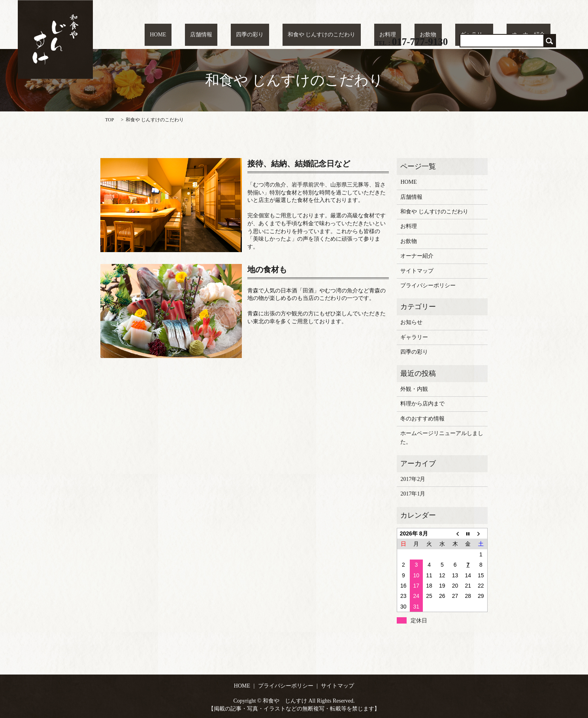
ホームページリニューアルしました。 (442, 438)
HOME (238, 35)
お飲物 (455, 35)
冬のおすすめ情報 (422, 419)
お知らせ (411, 322)
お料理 (425, 35)
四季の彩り (308, 35)
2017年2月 (413, 479)
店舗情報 (270, 35)
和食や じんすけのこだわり (369, 35)
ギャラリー (490, 35)
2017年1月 (413, 494)
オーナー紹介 (534, 35)
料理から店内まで (422, 404)
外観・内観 (414, 389)
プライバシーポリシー (428, 286)
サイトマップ (417, 271)
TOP (109, 120)
